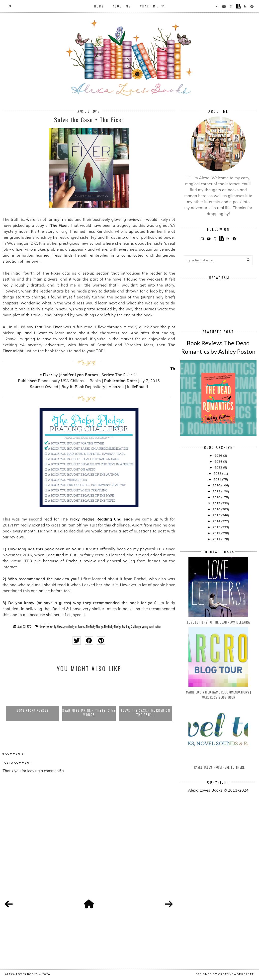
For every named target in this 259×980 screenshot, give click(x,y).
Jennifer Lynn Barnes (74, 627)
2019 (217, 491)
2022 (218, 473)
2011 (217, 539)
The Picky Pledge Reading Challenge (122, 627)
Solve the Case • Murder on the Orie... (145, 712)
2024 (219, 461)
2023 (219, 467)
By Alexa (58, 627)
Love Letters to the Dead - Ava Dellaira (218, 622)
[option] (33, 699)
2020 (217, 485)
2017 (217, 503)
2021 (218, 479)
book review (46, 627)
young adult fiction (152, 627)
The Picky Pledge (95, 627)
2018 (217, 497)
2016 (217, 509)
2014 (217, 521)
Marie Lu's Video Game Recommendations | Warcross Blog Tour (218, 694)
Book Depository (90, 387)
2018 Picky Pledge (33, 710)
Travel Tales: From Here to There (218, 767)
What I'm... (150, 6)
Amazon (116, 387)
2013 (217, 527)
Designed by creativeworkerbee (225, 974)
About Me (122, 6)
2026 (219, 455)
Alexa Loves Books (21, 974)
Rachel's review (81, 561)
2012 (217, 533)
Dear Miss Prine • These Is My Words (89, 712)
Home (99, 6)
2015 (217, 515)
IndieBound (138, 387)
